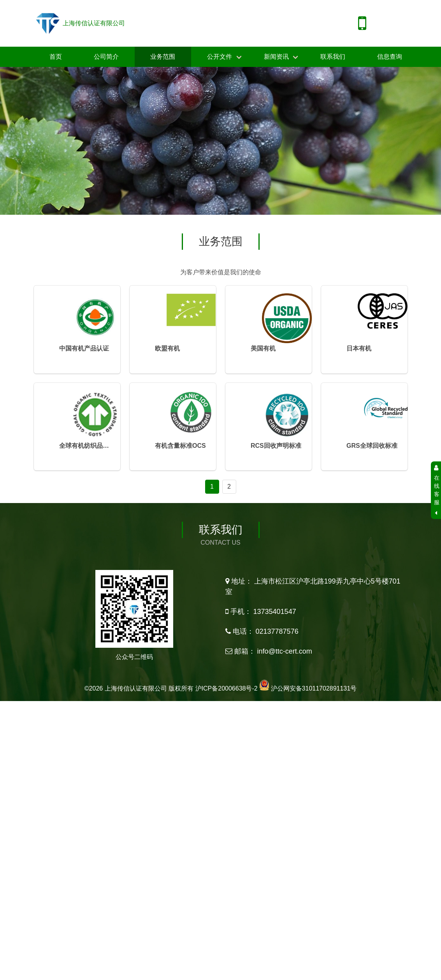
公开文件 (220, 57)
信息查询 (390, 57)
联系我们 (333, 57)
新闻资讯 (276, 57)
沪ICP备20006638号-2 (227, 724)
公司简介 (106, 57)
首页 (56, 57)
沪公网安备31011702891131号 (314, 724)
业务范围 (163, 57)
